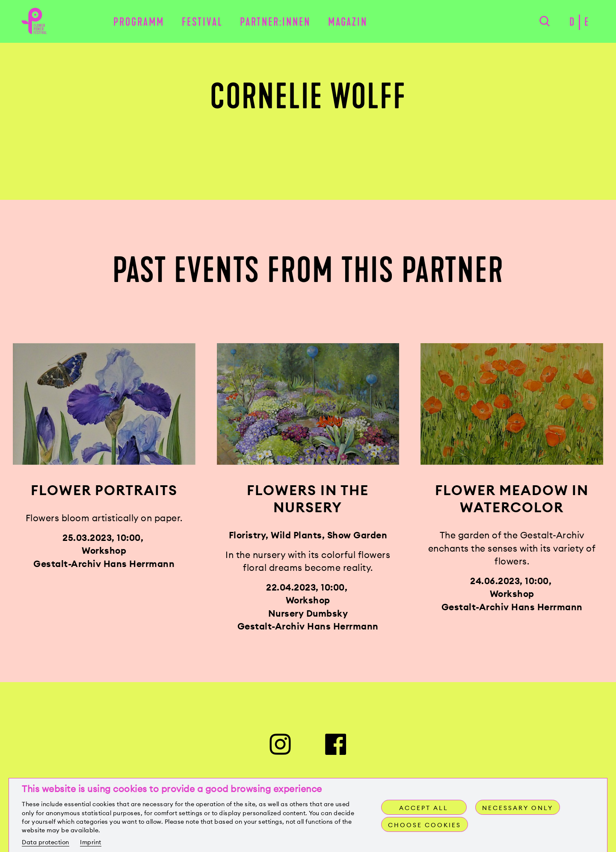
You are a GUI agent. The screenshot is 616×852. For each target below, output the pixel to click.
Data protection (46, 842)
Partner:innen (275, 22)
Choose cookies (425, 825)
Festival (202, 22)
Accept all (424, 808)
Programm (139, 22)
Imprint (91, 842)
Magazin (348, 22)
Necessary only (518, 808)
